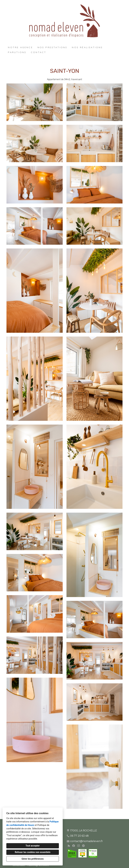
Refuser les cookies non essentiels (33, 852)
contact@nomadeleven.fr (87, 841)
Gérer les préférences (33, 859)
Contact (39, 52)
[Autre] (83, 846)
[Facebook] (74, 846)
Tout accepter (33, 846)
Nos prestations (52, 47)
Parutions (17, 52)
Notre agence (20, 47)
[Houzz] (69, 846)
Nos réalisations (87, 47)
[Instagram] (78, 846)
